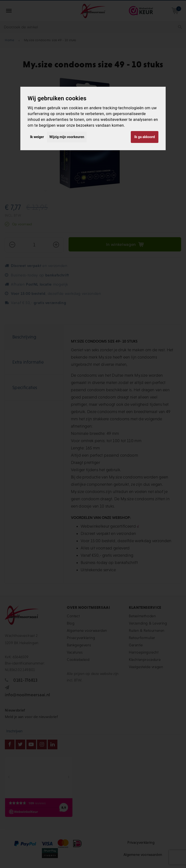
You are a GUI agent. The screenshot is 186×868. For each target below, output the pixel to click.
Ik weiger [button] (37, 137)
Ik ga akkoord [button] (144, 137)
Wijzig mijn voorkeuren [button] (67, 137)
